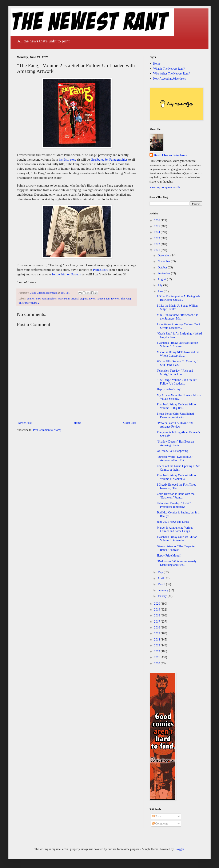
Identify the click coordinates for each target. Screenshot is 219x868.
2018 (158, 615)
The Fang (126, 299)
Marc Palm (64, 299)
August (162, 279)
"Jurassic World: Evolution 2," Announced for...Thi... (175, 459)
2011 (157, 657)
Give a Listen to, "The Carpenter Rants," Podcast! (176, 548)
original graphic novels (83, 299)
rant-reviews (113, 299)
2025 (158, 226)
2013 (158, 645)
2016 (158, 628)
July (160, 285)
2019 (158, 610)
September (164, 273)
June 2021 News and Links (173, 522)
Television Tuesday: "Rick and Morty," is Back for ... (175, 372)
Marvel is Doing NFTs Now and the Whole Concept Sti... (178, 354)
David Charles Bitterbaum (170, 155)
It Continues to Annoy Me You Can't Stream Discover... (178, 326)
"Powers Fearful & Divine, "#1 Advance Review (175, 425)
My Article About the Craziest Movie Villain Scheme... (179, 397)
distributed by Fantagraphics (109, 159)
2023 (158, 238)
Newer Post (25, 423)
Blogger (179, 849)
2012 (158, 651)
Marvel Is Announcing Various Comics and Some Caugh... (175, 529)
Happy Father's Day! (169, 389)
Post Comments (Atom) (47, 430)
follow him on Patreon (67, 274)
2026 (158, 220)
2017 (158, 622)
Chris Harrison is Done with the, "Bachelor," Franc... (176, 496)
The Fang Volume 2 (29, 303)
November (164, 261)
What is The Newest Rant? (169, 69)
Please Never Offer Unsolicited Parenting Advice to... (175, 416)
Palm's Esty (101, 270)
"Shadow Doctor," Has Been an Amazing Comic (175, 443)
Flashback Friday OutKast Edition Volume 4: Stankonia (177, 477)
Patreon (101, 299)
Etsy (38, 299)
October (163, 267)
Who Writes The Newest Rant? (172, 74)
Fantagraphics (49, 299)
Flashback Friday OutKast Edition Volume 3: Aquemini (177, 539)
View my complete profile (165, 187)
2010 (158, 663)
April (161, 578)
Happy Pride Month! (169, 556)
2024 (158, 232)
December (164, 255)
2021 (158, 250)
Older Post (130, 423)
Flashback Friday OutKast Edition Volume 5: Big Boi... (177, 406)
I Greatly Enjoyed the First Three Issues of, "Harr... (176, 486)
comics (31, 299)
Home (77, 423)
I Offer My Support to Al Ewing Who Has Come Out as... (179, 298)
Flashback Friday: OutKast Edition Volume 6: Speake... (178, 345)
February (163, 590)
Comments (160, 824)
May (161, 572)
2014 (158, 640)
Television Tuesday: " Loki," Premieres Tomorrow (174, 505)
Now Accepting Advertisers (170, 79)
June (161, 291)
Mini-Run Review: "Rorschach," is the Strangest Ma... (178, 317)
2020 (158, 604)
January (162, 596)
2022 (158, 244)
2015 (158, 633)
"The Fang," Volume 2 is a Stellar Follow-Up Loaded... (177, 382)
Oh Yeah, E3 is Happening (173, 451)
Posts (157, 816)
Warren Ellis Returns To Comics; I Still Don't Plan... (177, 363)
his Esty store (68, 159)
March (162, 584)
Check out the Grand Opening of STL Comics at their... (179, 468)
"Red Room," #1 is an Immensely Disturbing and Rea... (177, 563)
